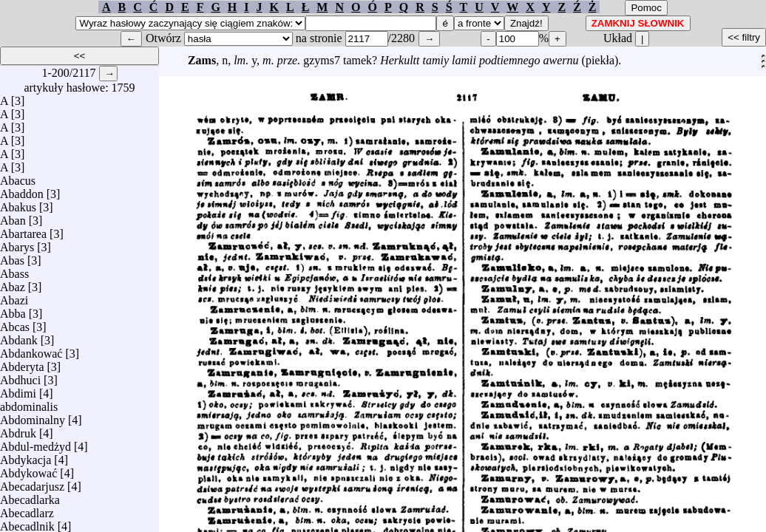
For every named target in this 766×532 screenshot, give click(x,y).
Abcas (15, 323)
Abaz (13, 283)
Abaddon (22, 190)
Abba (13, 310)
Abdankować (31, 350)
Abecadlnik (27, 523)
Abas (12, 257)
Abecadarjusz (32, 483)
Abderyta (22, 363)
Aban (13, 217)
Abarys (17, 243)
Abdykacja (26, 456)
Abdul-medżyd (35, 443)
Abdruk (18, 430)
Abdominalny (33, 416)
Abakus (18, 204)
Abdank (19, 337)
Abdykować (28, 470)
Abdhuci (20, 376)
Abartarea (23, 230)
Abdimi (18, 390)
